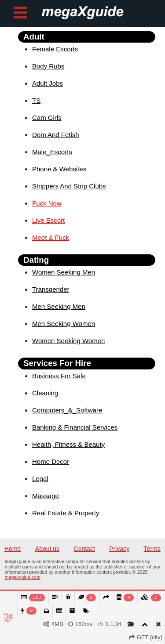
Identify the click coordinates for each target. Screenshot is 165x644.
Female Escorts (55, 49)
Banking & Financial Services (75, 427)
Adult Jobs (48, 83)
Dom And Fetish (56, 135)
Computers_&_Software (67, 410)
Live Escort (48, 220)
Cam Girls (47, 118)
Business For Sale (59, 376)
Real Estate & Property (66, 513)
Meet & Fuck (51, 237)
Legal (40, 479)
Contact (84, 549)
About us (47, 549)
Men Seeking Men (59, 306)
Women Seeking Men (64, 272)
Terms (152, 549)
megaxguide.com (23, 577)
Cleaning (45, 393)
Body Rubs (48, 66)
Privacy (119, 549)
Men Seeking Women (64, 324)
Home (13, 549)
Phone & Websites (59, 169)
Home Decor (51, 461)
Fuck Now (47, 203)
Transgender (51, 289)
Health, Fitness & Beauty (68, 444)
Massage (46, 496)
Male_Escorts (52, 152)
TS (36, 100)
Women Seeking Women (68, 341)
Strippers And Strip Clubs (69, 186)
